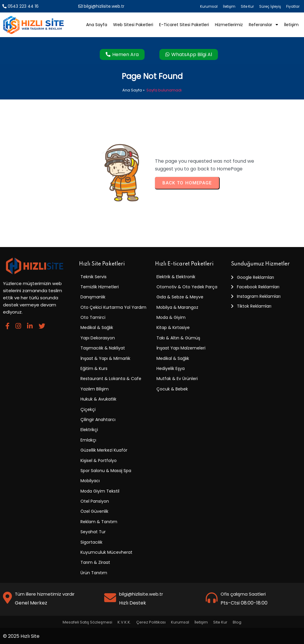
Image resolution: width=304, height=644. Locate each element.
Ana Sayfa (132, 90)
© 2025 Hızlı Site (21, 636)
